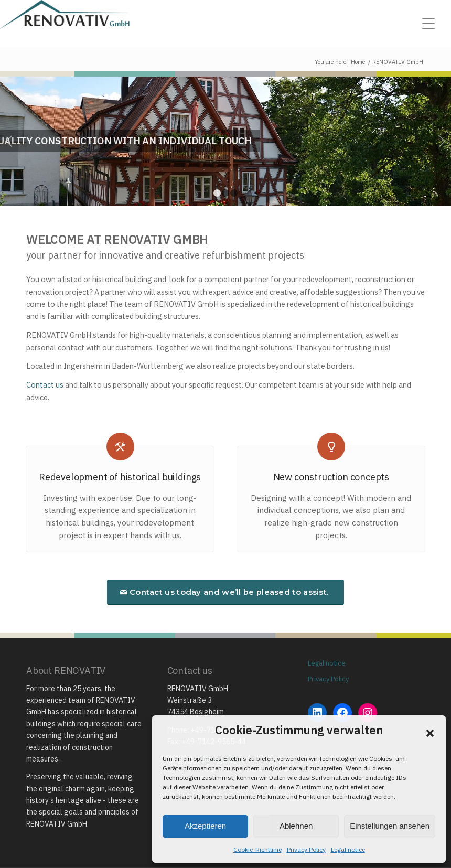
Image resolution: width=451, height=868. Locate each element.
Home (358, 62)
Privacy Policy (306, 849)
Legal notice (348, 849)
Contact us (45, 385)
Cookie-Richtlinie (257, 849)
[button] (430, 733)
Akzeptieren (205, 826)
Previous (9, 141)
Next (442, 141)
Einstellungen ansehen (390, 826)
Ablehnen (296, 826)
